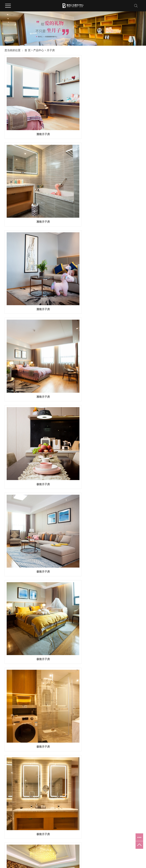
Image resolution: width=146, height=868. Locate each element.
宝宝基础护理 (78, 692)
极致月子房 (38, 277)
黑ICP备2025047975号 (88, 859)
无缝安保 (109, 729)
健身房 (40, 716)
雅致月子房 (38, 124)
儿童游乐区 (43, 704)
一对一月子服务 (112, 698)
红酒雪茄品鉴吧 (45, 710)
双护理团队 (110, 692)
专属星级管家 (111, 716)
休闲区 (40, 729)
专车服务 (109, 704)
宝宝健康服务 (78, 698)
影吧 (39, 735)
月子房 (51, 50)
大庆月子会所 (118, 859)
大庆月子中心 (133, 859)
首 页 (28, 50)
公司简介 (8, 692)
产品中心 (39, 50)
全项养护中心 (44, 723)
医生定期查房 (111, 710)
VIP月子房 (108, 430)
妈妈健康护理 (78, 704)
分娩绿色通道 (111, 723)
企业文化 (8, 698)
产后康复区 (43, 698)
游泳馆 (40, 741)
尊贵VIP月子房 (108, 584)
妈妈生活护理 (78, 710)
